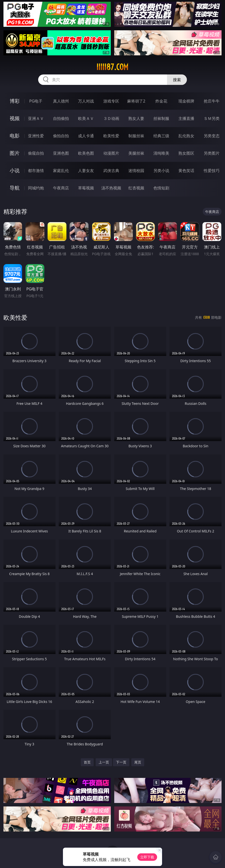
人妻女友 (86, 171)
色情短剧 (161, 188)
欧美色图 (86, 153)
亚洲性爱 (36, 136)
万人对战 (86, 101)
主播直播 (186, 118)
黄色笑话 (186, 171)
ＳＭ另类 (212, 118)
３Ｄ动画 (111, 118)
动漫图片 (111, 153)
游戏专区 (111, 101)
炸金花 (161, 101)
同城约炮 (36, 188)
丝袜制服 (161, 118)
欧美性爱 (111, 136)
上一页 (104, 762)
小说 (15, 170)
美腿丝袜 (136, 153)
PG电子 (36, 101)
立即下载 (147, 857)
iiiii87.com (112, 67)
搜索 (177, 80)
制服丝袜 (136, 136)
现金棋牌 (186, 101)
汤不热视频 (111, 188)
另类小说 (161, 171)
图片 (15, 153)
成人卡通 (86, 136)
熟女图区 (186, 153)
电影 (15, 136)
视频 (15, 118)
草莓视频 (86, 188)
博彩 (15, 101)
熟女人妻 (136, 118)
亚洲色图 (61, 153)
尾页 (138, 762)
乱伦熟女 (186, 136)
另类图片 (212, 153)
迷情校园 (136, 171)
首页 (87, 762)
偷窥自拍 (36, 153)
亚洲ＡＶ (36, 118)
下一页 (121, 762)
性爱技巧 (212, 171)
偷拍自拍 (61, 136)
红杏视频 (136, 188)
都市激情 (36, 171)
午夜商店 (61, 188)
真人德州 (61, 101)
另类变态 (212, 136)
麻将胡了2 (136, 101)
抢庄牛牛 (212, 101)
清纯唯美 (161, 153)
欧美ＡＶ (86, 118)
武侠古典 (111, 171)
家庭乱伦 (61, 171)
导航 (15, 188)
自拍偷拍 (61, 118)
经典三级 (161, 136)
